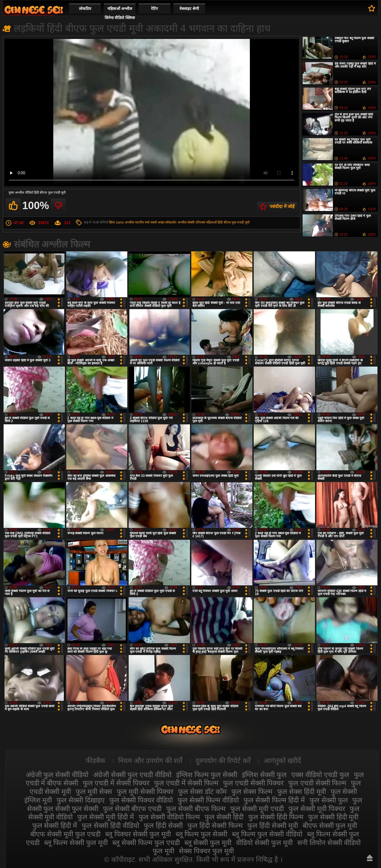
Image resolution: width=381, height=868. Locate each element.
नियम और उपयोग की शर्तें (150, 761)
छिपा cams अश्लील (121, 222)
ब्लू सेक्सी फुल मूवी (208, 843)
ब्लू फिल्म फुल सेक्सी (202, 834)
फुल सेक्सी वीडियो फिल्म (169, 817)
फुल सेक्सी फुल (329, 800)
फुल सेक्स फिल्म (252, 791)
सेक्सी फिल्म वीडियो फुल (34, 10)
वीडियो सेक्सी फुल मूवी (264, 843)
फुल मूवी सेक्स (94, 791)
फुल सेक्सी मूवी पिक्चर (317, 809)
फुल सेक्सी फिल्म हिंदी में (274, 800)
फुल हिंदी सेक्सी (163, 825)
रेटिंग (154, 9)
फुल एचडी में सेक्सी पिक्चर (116, 783)
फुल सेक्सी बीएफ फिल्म (196, 809)
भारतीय (139, 222)
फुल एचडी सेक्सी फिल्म (317, 783)
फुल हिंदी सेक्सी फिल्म (215, 825)
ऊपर (370, 858)
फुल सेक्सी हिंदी (224, 817)
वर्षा (147, 222)
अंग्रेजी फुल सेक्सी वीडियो (57, 775)
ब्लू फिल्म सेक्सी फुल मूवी (76, 843)
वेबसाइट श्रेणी (189, 9)
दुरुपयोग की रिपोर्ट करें (223, 761)
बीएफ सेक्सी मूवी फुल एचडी (65, 834)
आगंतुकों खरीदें (282, 761)
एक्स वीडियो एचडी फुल (320, 775)
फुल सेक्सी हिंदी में (55, 825)
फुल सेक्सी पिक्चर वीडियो (141, 800)
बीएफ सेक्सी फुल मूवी (330, 825)
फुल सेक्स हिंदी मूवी (302, 791)
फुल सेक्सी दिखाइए (81, 800)
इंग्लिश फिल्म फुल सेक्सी (207, 775)
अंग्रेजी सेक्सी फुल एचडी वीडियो (132, 775)
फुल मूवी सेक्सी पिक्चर (145, 791)
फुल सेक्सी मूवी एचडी (257, 809)
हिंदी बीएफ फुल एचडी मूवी (233, 222)
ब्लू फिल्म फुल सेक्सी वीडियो (267, 834)
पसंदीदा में (372, 8)
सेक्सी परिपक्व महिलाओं (202, 222)
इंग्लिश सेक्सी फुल (264, 775)
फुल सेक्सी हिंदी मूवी (333, 817)
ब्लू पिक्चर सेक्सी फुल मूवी (138, 834)
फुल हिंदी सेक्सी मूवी (273, 825)
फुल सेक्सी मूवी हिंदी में (106, 817)
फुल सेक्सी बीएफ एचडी (132, 809)
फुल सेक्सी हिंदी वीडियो (110, 825)
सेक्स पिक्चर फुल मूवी (206, 851)
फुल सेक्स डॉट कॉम (202, 791)
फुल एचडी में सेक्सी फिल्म (186, 783)
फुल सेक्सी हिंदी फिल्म (276, 817)
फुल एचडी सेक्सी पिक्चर (253, 783)
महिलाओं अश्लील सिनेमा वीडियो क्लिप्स (120, 13)
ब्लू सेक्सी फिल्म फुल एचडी (146, 843)
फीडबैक (95, 761)
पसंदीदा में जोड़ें (282, 207)
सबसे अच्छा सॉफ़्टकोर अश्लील (169, 222)
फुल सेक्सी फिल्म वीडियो (208, 800)
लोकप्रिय (85, 9)
